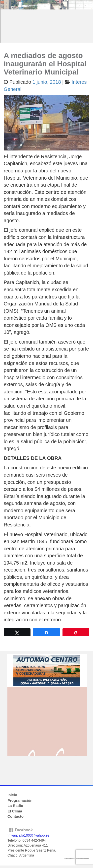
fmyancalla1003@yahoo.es (28, 835)
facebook (46, 829)
